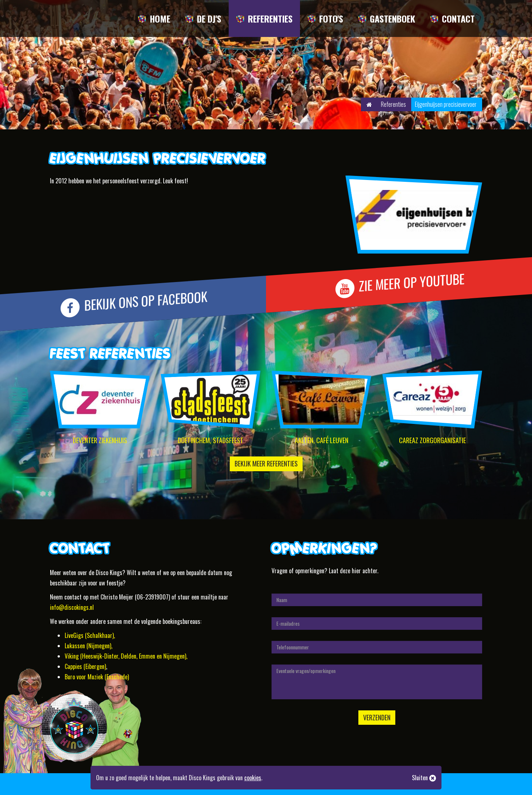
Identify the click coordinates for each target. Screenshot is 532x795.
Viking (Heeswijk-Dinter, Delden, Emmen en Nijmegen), (126, 656)
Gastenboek (393, 18)
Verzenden (377, 717)
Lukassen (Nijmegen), (88, 646)
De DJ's (209, 18)
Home (160, 18)
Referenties (270, 18)
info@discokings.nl (72, 607)
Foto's (331, 18)
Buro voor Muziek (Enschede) (97, 677)
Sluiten (424, 778)
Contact (458, 18)
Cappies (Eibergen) (85, 666)
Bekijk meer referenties (266, 463)
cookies (253, 778)
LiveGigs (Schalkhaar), (90, 635)
